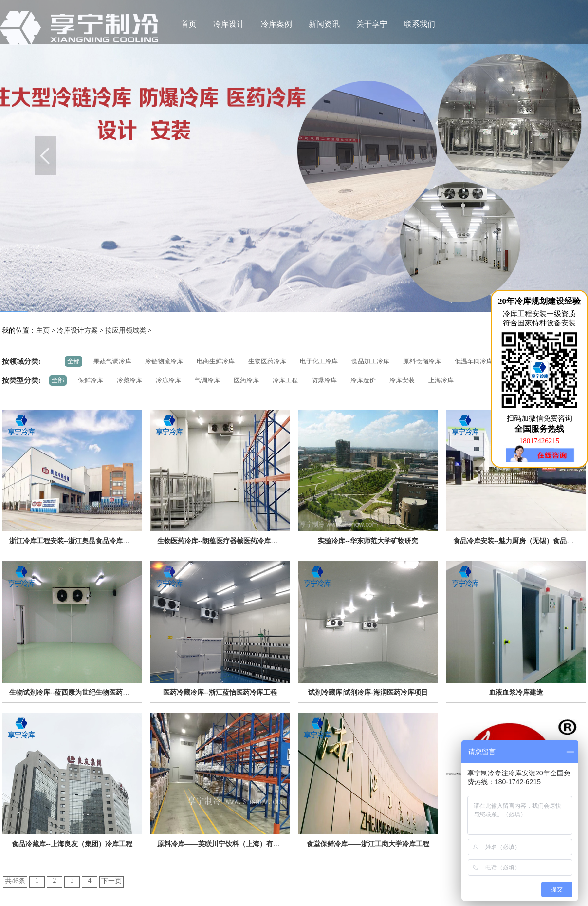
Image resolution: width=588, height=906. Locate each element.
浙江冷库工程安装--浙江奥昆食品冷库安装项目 (80, 541)
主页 (43, 330)
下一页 (111, 881)
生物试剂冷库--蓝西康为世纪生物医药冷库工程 (80, 692)
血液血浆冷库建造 (516, 692)
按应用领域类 (126, 330)
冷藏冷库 (129, 380)
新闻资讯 (324, 24)
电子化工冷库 (319, 361)
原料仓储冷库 (422, 361)
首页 (189, 24)
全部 (73, 361)
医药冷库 (246, 380)
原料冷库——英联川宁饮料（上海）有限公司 (225, 844)
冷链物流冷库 (164, 361)
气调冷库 (207, 380)
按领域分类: (21, 361)
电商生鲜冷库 (216, 361)
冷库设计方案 (77, 330)
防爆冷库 (324, 380)
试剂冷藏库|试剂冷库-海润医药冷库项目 (368, 692)
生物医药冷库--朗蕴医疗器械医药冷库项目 (221, 541)
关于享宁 (372, 24)
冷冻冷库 (168, 380)
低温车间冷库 (474, 361)
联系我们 (420, 24)
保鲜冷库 (91, 380)
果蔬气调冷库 (112, 361)
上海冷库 (441, 380)
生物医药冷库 (267, 361)
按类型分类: (21, 380)
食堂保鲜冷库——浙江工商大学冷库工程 (368, 844)
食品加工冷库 (370, 361)
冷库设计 (229, 24)
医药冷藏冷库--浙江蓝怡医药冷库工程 (220, 692)
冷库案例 (276, 24)
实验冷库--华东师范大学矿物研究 (368, 541)
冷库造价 (363, 380)
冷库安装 (402, 380)
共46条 (15, 881)
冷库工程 (285, 380)
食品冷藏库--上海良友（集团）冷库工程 (72, 844)
